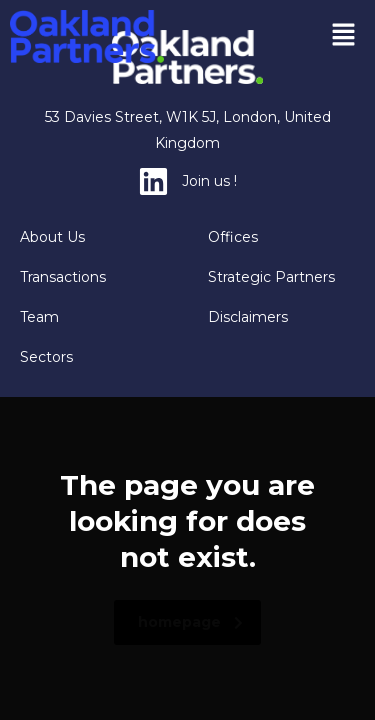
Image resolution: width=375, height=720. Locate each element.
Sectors (46, 357)
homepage (190, 622)
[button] (344, 36)
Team (39, 317)
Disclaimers (248, 317)
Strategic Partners (271, 277)
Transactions (63, 277)
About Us (52, 237)
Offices (233, 237)
